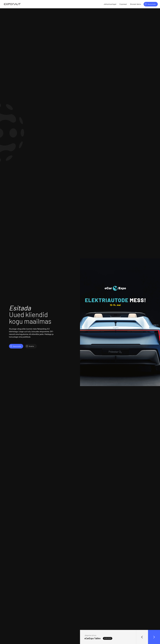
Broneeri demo (136, 4)
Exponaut (123, 4)
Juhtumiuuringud (110, 4)
